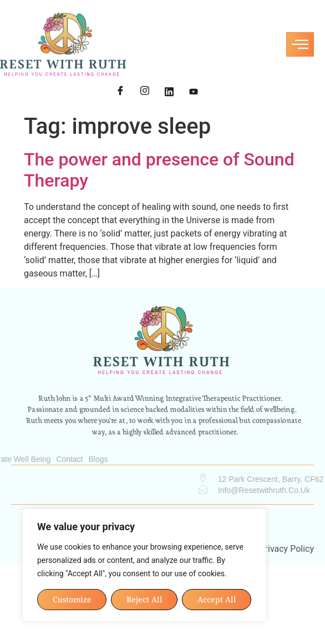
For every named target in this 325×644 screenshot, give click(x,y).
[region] (144, 565)
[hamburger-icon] (300, 44)
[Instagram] (145, 92)
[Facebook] (120, 92)
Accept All (217, 599)
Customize (72, 599)
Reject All (144, 599)
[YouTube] (194, 92)
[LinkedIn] (169, 92)
